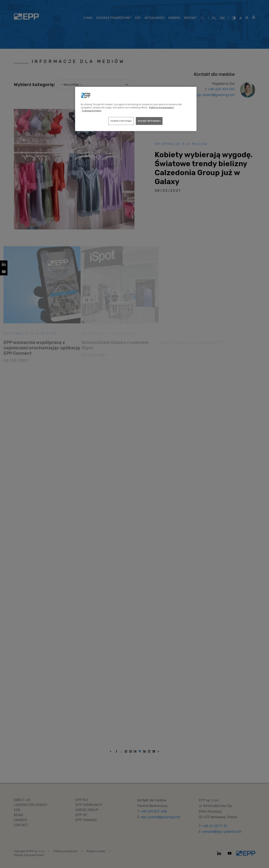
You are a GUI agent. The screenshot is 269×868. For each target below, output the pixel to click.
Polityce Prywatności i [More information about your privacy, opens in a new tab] (161, 108)
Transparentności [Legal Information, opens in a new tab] (91, 111)
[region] (136, 109)
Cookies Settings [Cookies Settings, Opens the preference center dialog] (121, 121)
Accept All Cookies (149, 121)
